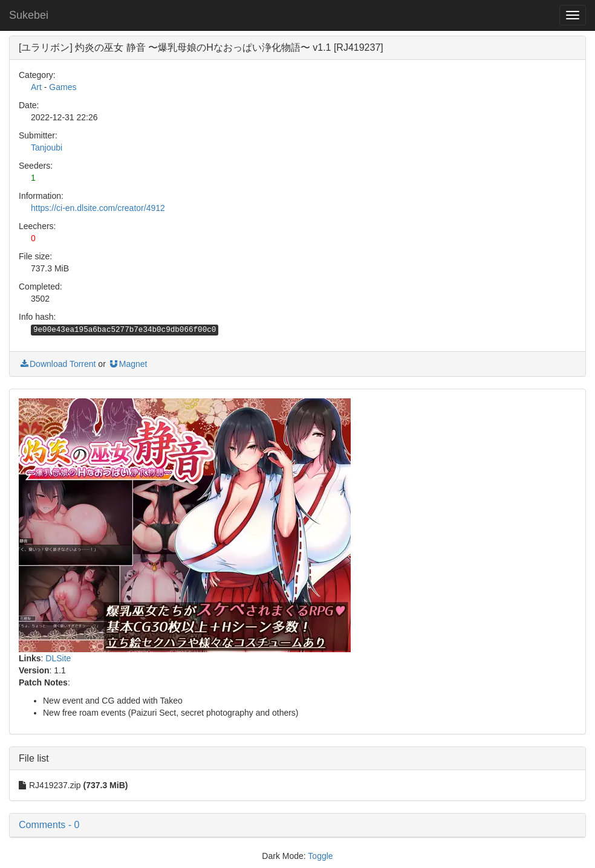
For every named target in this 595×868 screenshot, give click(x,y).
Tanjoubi (47, 147)
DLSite (58, 658)
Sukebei (29, 15)
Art (36, 87)
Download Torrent (57, 364)
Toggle (320, 856)
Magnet (128, 364)
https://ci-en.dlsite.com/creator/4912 (98, 208)
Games (63, 87)
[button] (297, 825)
